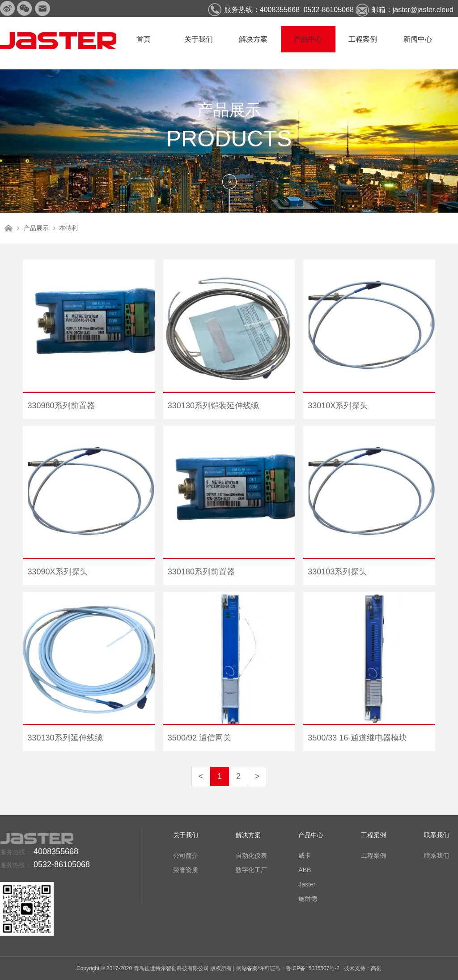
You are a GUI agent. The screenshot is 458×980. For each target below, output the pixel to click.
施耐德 (308, 899)
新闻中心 (418, 39)
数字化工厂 (251, 870)
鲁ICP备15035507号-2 (313, 968)
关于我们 (199, 39)
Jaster (307, 884)
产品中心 (308, 39)
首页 (144, 39)
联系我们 (437, 835)
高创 (376, 968)
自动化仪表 (251, 856)
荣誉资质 (186, 870)
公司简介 (186, 856)
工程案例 (363, 39)
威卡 (305, 856)
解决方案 (253, 39)
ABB (305, 870)
